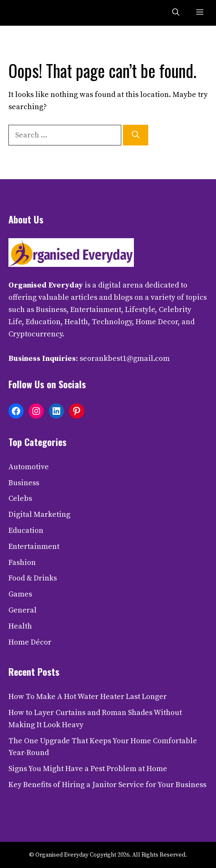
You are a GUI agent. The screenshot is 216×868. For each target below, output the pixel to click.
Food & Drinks (33, 578)
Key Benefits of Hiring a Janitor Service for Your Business (107, 785)
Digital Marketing (39, 515)
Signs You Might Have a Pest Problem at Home (88, 769)
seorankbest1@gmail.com (125, 359)
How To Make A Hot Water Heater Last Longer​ (88, 697)
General (23, 610)
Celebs (20, 498)
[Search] (136, 135)
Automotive (29, 467)
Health (20, 626)
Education (26, 531)
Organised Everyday (46, 285)
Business (24, 483)
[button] (176, 13)
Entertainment (34, 547)
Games (20, 594)
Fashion (22, 563)
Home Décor (30, 642)
